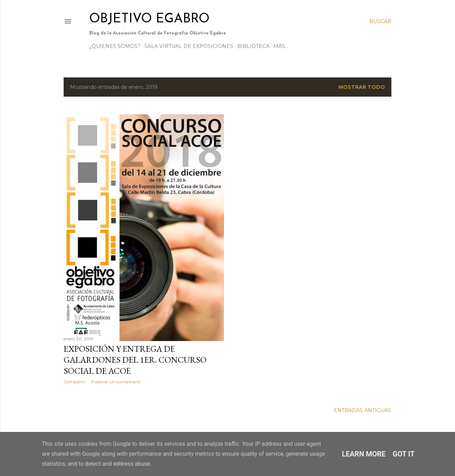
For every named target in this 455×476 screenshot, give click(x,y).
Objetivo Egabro (149, 19)
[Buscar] (380, 21)
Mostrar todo (362, 87)
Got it (404, 454)
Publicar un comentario (116, 382)
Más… (281, 46)
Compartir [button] (75, 382)
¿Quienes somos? (115, 46)
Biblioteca (253, 46)
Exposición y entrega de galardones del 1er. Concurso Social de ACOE (135, 360)
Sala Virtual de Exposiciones (189, 46)
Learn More (364, 454)
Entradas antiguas (363, 410)
